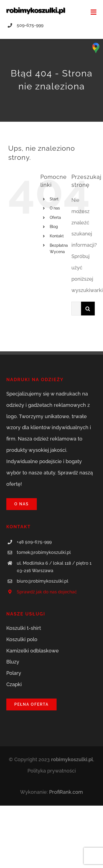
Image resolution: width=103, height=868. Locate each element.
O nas (55, 208)
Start (54, 199)
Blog (54, 227)
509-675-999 (30, 25)
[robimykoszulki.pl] (36, 9)
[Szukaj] (88, 309)
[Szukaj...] (76, 309)
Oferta (55, 217)
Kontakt (57, 236)
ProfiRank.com (66, 792)
